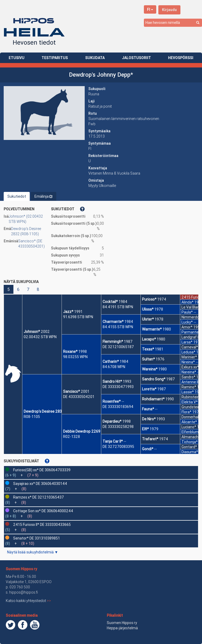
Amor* (187, 327)
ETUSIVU (17, 58)
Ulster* (148, 319)
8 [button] (38, 289)
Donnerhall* (191, 417)
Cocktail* (110, 302)
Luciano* (189, 427)
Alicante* (189, 422)
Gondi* (148, 449)
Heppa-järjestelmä (122, 628)
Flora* (186, 412)
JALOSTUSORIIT (137, 58)
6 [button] (18, 289)
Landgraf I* (191, 337)
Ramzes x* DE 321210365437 (39, 497)
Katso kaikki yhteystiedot (28, 601)
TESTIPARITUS (55, 58)
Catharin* (111, 362)
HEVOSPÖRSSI (181, 58)
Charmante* (113, 322)
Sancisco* (72, 391)
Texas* (148, 349)
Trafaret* (150, 439)
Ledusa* (188, 352)
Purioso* (149, 299)
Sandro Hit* (112, 381)
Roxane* (70, 352)
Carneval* (190, 347)
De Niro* (149, 419)
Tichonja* (190, 442)
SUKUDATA (95, 58)
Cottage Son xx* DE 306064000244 (43, 511)
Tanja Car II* (113, 441)
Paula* (187, 312)
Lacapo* (149, 339)
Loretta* (149, 389)
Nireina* (188, 362)
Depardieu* (112, 421)
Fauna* (148, 409)
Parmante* (191, 332)
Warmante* (152, 329)
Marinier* (189, 357)
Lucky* (187, 322)
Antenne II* (191, 382)
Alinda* (188, 302)
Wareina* (150, 369)
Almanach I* (192, 437)
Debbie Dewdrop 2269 (82, 431)
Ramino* (189, 387)
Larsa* (187, 342)
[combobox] (173, 23)
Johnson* (32, 332)
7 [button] (28, 289)
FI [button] (150, 9)
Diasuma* (190, 452)
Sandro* (188, 377)
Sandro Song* (154, 379)
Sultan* (148, 359)
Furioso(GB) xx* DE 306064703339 (42, 470)
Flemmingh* (113, 342)
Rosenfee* (112, 401)
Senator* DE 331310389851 (37, 538)
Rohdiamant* (153, 399)
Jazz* (68, 312)
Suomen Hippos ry (21, 569)
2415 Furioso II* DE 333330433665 (42, 525)
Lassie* (188, 392)
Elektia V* (190, 402)
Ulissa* (148, 309)
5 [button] (9, 289)
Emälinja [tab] (44, 196)
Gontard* (189, 447)
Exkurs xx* (190, 367)
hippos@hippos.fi (24, 592)
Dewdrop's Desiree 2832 (44, 411)
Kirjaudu (169, 10)
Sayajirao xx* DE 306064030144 (40, 484)
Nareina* (189, 372)
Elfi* (145, 429)
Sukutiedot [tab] (17, 196)
